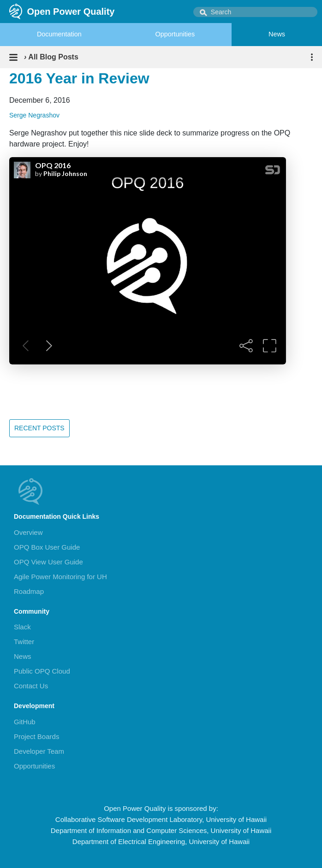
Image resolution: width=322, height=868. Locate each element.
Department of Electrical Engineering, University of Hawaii (161, 842)
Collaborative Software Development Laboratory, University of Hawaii (161, 819)
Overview (28, 532)
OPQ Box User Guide (47, 547)
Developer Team (39, 751)
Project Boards (36, 736)
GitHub (25, 722)
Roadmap (29, 591)
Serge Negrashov (34, 115)
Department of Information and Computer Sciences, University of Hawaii (161, 830)
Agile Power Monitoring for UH (60, 577)
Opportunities (175, 34)
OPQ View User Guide (48, 562)
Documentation (59, 34)
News (277, 34)
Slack (22, 627)
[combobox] (255, 12)
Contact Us (31, 686)
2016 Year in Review (79, 78)
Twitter (24, 642)
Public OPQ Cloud (42, 671)
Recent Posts (39, 428)
